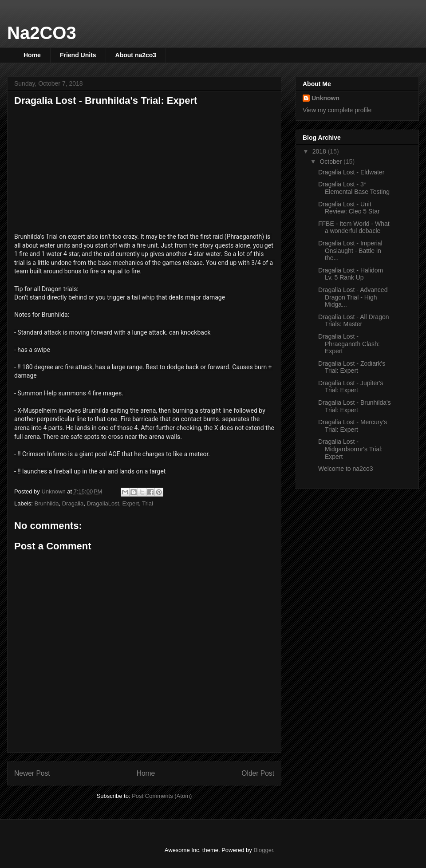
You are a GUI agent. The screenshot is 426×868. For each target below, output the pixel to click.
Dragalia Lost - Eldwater (351, 172)
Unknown (325, 98)
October (331, 162)
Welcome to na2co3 (345, 469)
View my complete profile (337, 110)
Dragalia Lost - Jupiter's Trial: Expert (351, 387)
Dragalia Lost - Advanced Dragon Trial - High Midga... (353, 297)
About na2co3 (136, 55)
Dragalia (73, 503)
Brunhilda (47, 503)
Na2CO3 (42, 33)
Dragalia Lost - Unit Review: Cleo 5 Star (349, 208)
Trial (148, 503)
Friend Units (78, 55)
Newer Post (32, 773)
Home (32, 55)
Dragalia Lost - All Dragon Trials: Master (354, 321)
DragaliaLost (103, 503)
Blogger (263, 850)
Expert (131, 503)
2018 (320, 151)
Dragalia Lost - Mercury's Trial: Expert (353, 426)
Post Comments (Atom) (162, 796)
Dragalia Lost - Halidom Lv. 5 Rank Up (351, 274)
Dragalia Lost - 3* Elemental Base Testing (354, 188)
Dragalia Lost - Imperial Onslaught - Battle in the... (350, 251)
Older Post (258, 773)
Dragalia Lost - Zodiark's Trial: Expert (352, 367)
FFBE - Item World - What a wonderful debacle (354, 227)
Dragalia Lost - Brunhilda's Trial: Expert (355, 406)
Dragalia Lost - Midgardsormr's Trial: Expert (350, 449)
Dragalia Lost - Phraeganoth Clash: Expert (349, 344)
